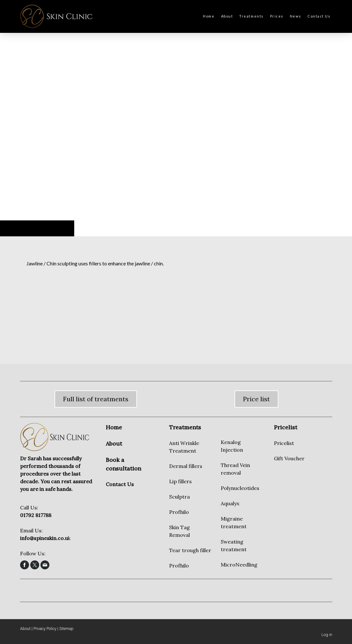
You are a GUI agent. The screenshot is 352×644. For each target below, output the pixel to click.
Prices (277, 16)
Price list (256, 399)
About (227, 16)
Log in (327, 635)
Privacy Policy (45, 629)
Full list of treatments (96, 399)
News (295, 16)
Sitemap (66, 629)
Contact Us (319, 16)
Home (209, 16)
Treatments (251, 16)
